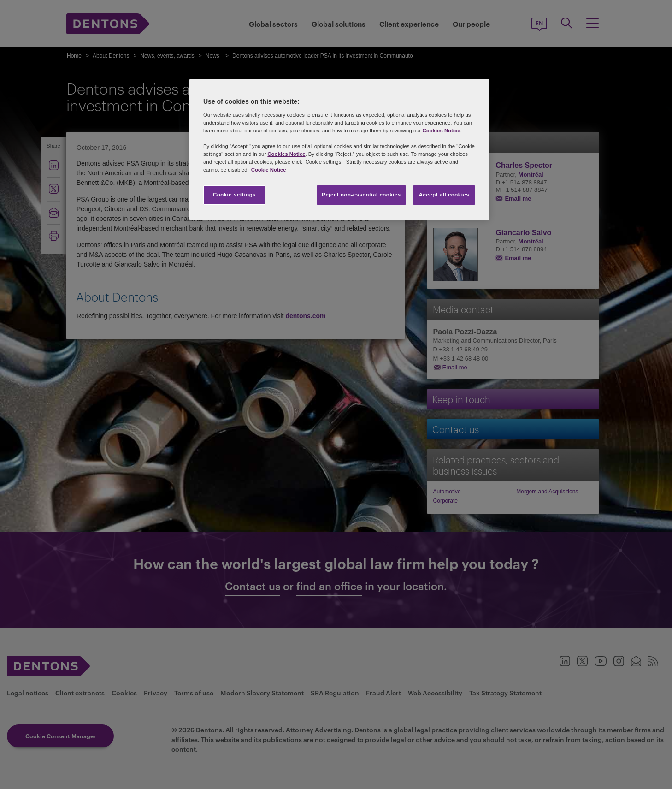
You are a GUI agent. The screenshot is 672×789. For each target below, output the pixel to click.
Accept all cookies (444, 195)
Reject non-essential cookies (361, 195)
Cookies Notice (441, 131)
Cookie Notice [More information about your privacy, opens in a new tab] (269, 170)
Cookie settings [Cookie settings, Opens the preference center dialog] (234, 195)
